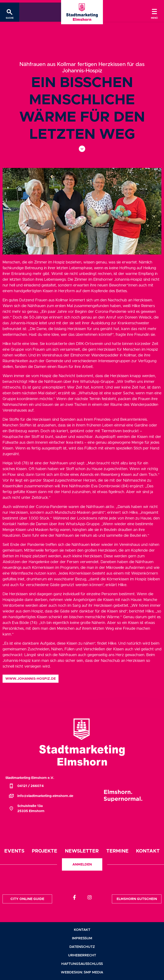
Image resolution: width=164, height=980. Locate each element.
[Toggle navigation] (154, 12)
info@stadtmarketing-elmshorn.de (41, 796)
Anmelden (82, 864)
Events (14, 851)
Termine (117, 851)
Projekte (45, 851)
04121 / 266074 (26, 786)
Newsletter (82, 851)
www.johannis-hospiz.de (31, 679)
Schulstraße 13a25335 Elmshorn (27, 808)
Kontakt (148, 851)
